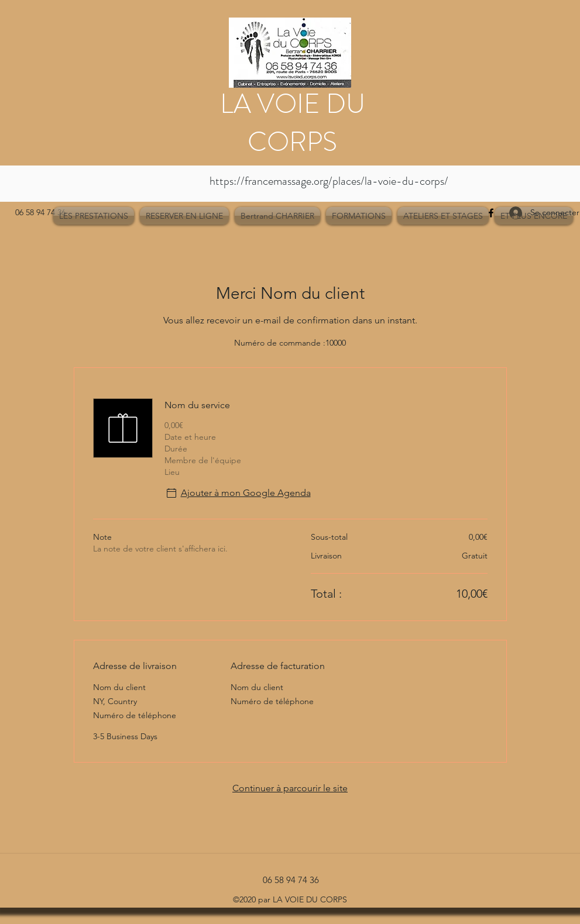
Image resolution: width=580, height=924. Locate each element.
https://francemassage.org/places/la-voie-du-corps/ (329, 181)
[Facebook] (491, 213)
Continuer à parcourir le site (290, 788)
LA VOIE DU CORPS (293, 123)
